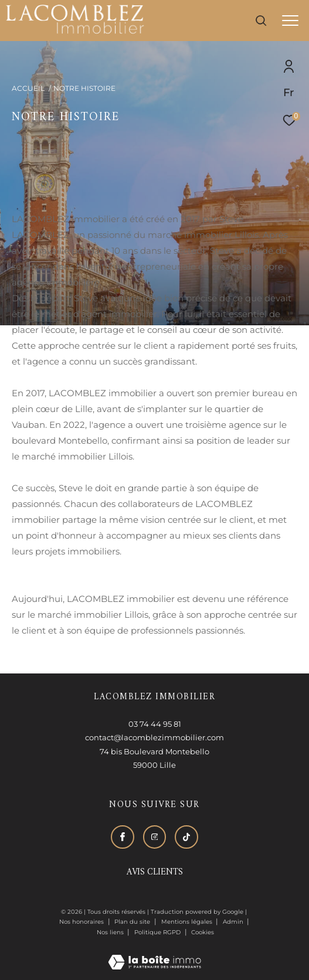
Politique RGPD (157, 932)
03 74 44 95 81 (155, 724)
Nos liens (111, 932)
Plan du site (133, 922)
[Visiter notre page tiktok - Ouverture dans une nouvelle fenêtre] (186, 837)
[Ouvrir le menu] (290, 21)
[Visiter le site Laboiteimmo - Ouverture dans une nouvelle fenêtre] (154, 954)
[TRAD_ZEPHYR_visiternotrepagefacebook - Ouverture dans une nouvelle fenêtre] (123, 837)
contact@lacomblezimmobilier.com (154, 737)
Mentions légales (188, 922)
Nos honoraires (82, 922)
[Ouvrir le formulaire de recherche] (261, 21)
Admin (234, 922)
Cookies (203, 933)
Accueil (28, 88)
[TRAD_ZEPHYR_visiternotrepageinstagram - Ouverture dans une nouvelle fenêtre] (155, 837)
